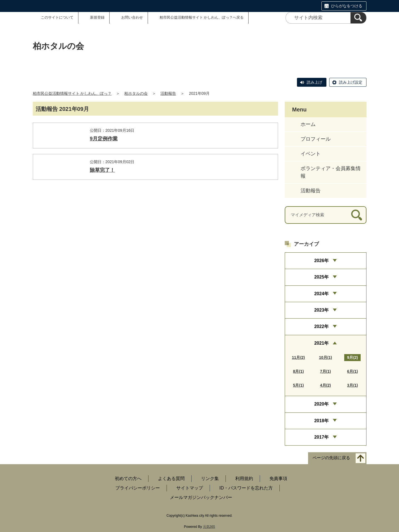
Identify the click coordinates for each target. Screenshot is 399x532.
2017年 (321, 437)
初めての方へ (128, 478)
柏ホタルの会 (136, 93)
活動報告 (168, 93)
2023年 (321, 310)
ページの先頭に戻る (331, 458)
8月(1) (298, 371)
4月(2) (325, 385)
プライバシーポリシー (138, 488)
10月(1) (325, 357)
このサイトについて (57, 17)
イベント (311, 154)
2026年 (321, 261)
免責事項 (278, 478)
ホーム (308, 124)
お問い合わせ (132, 17)
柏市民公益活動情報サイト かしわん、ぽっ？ (72, 93)
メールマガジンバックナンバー (201, 497)
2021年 (321, 343)
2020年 (321, 404)
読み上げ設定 (351, 82)
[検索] (358, 18)
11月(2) (298, 357)
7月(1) (325, 371)
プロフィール (316, 139)
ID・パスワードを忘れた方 (246, 488)
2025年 (321, 277)
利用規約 (244, 478)
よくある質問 (171, 478)
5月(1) (298, 385)
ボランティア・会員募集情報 (331, 172)
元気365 (209, 527)
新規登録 (97, 17)
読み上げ (314, 82)
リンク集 (210, 478)
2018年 (321, 421)
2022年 (321, 326)
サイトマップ (190, 488)
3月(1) (352, 385)
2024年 (321, 294)
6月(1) (352, 371)
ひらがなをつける (347, 6)
